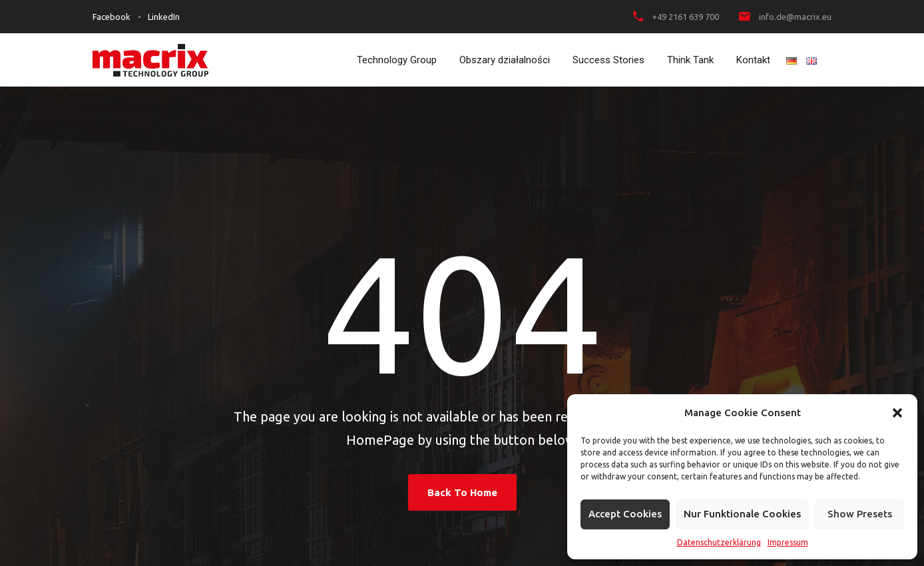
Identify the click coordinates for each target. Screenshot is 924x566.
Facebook (112, 17)
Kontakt (753, 60)
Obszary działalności (505, 60)
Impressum (788, 542)
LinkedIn (164, 17)
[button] (897, 413)
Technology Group (397, 60)
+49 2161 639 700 (685, 17)
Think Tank (690, 60)
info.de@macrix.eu (795, 17)
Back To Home (462, 492)
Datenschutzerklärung (719, 542)
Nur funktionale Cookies (742, 514)
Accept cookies (625, 514)
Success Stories (608, 60)
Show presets (860, 514)
